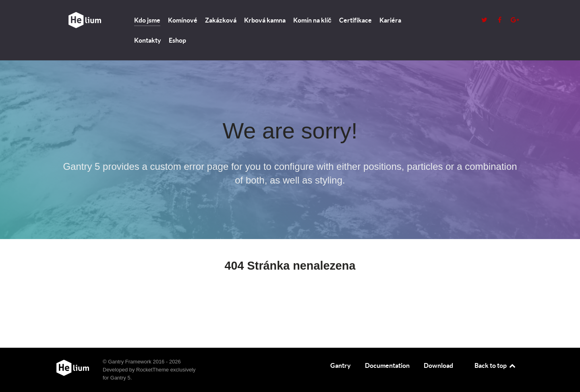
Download (438, 365)
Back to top (495, 365)
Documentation (387, 365)
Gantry (341, 365)
